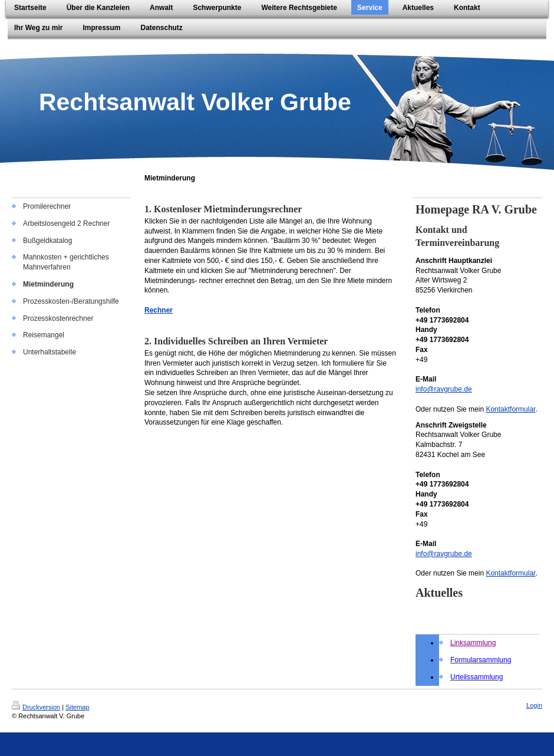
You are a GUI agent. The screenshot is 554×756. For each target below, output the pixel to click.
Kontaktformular (510, 409)
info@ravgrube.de (444, 389)
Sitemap (77, 707)
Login (534, 705)
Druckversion (36, 707)
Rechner (159, 310)
